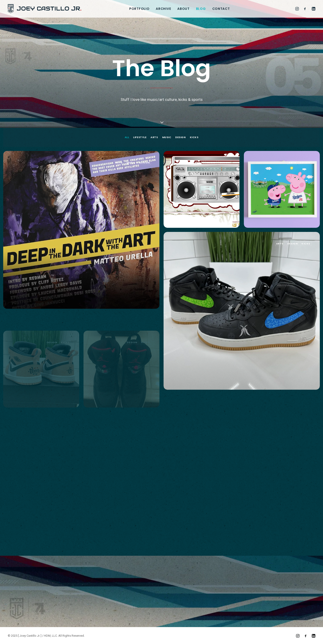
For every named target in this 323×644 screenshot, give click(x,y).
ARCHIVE (163, 9)
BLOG (201, 9)
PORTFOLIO (139, 9)
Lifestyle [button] (140, 137)
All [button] (127, 137)
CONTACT (221, 9)
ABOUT (183, 9)
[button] (298, 9)
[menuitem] (139, 9)
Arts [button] (154, 137)
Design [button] (180, 137)
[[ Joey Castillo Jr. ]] (44, 9)
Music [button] (167, 137)
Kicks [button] (194, 137)
